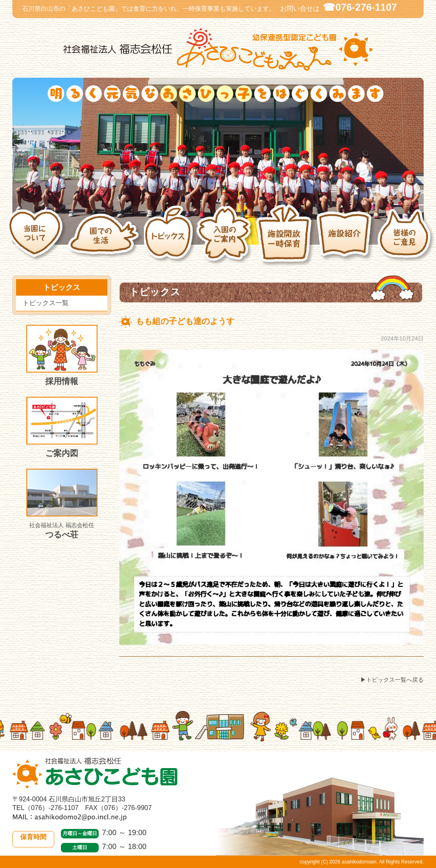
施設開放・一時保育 (286, 240)
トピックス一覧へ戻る (395, 680)
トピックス (170, 240)
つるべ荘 (62, 504)
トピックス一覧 (46, 303)
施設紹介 (347, 240)
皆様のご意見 (407, 240)
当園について (37, 240)
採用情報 (62, 355)
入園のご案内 (226, 240)
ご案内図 (62, 427)
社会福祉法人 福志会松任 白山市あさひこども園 (218, 50)
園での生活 (106, 240)
